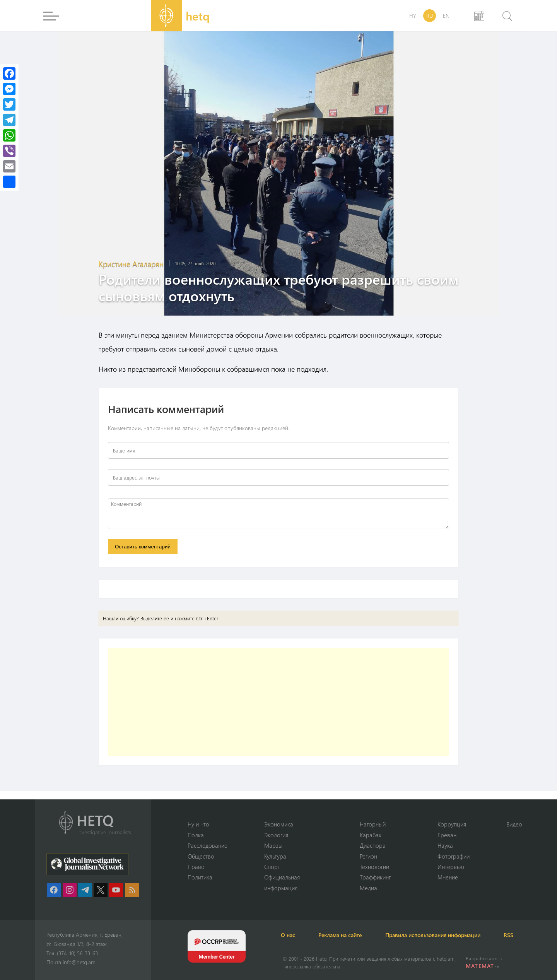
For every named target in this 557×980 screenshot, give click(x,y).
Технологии (374, 867)
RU (430, 16)
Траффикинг (375, 877)
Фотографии (454, 856)
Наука (445, 845)
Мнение (448, 877)
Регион (368, 856)
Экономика (279, 824)
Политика (200, 877)
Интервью (451, 867)
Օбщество (201, 856)
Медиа (368, 888)
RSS (514, 935)
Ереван (447, 835)
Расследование (208, 845)
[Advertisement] (278, 702)
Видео (514, 824)
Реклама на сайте (343, 935)
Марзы (273, 845)
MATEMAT (480, 966)
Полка (196, 835)
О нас (290, 935)
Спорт (272, 867)
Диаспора (373, 845)
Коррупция (452, 824)
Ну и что (198, 824)
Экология (276, 835)
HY (413, 16)
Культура (275, 856)
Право (196, 867)
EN (446, 16)
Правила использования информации (437, 935)
